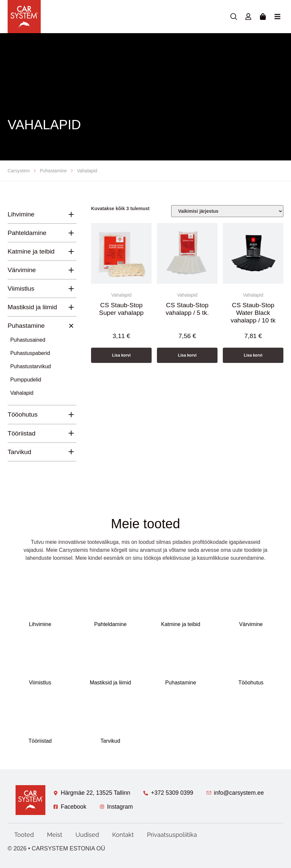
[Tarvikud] (71, 452)
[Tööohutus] (71, 415)
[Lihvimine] (71, 214)
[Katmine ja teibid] (71, 252)
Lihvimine (21, 214)
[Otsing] (234, 17)
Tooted (24, 835)
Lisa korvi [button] (121, 355)
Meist (55, 835)
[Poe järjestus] (227, 211)
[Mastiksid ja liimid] (71, 307)
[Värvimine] (71, 270)
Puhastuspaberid (30, 353)
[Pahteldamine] (71, 233)
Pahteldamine (27, 233)
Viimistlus (21, 289)
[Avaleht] (24, 17)
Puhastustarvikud (31, 366)
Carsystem (19, 171)
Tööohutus (23, 414)
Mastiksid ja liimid (32, 307)
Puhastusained (28, 340)
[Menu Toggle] (277, 17)
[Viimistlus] (71, 289)
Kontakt (123, 835)
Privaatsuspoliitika (172, 835)
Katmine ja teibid (31, 251)
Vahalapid (22, 393)
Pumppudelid (26, 380)
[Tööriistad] (71, 433)
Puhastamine (53, 171)
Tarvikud (19, 452)
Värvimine (22, 270)
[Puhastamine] (71, 326)
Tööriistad (22, 433)
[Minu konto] (248, 17)
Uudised (87, 835)
